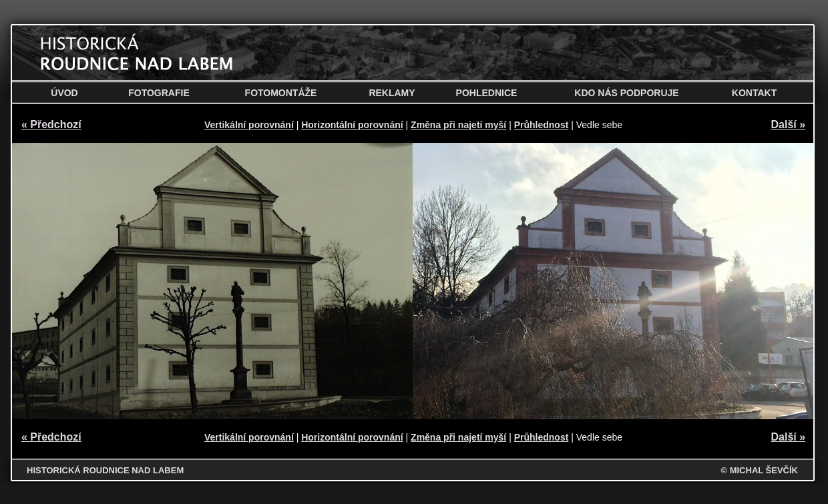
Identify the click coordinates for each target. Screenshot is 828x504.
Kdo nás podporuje (626, 93)
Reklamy (392, 93)
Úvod (64, 93)
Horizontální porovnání (352, 125)
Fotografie (159, 93)
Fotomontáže (281, 93)
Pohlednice (487, 93)
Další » (789, 124)
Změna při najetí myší (458, 125)
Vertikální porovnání (249, 125)
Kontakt (754, 93)
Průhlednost (542, 125)
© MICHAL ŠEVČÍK (759, 470)
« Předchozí (51, 124)
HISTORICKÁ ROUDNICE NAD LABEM (105, 470)
